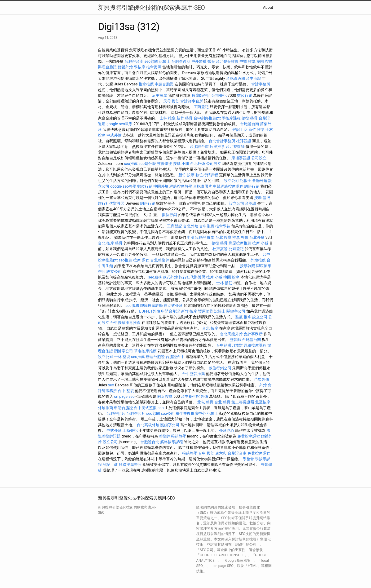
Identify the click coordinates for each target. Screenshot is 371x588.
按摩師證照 (201, 95)
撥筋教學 (179, 436)
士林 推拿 (168, 118)
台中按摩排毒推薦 (125, 323)
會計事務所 (261, 84)
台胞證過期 (181, 61)
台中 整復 (126, 391)
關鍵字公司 (236, 311)
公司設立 (259, 158)
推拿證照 (154, 67)
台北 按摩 (223, 237)
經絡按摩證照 (130, 465)
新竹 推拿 (256, 130)
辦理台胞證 (107, 67)
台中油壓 (253, 78)
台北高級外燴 (231, 334)
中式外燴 (114, 135)
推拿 (211, 237)
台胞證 (251, 203)
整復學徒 (164, 164)
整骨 (119, 243)
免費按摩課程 (249, 436)
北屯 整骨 (205, 402)
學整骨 (248, 459)
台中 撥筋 (206, 453)
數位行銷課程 (207, 175)
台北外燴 (198, 164)
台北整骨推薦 (227, 61)
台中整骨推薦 (194, 374)
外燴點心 (227, 431)
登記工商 (240, 130)
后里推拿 (217, 147)
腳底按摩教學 (151, 306)
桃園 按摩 (265, 61)
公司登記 (219, 95)
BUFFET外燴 (150, 311)
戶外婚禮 (199, 61)
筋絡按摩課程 (172, 442)
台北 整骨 (222, 402)
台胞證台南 (134, 61)
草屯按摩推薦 (145, 351)
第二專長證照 (243, 402)
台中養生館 (190, 396)
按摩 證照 (262, 198)
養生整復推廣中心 (191, 413)
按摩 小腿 (181, 164)
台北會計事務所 (222, 141)
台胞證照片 (203, 186)
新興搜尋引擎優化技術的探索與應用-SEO (151, 8)
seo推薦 (131, 164)
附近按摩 (165, 396)
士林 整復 (122, 357)
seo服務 (155, 277)
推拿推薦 (146, 84)
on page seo (124, 396)
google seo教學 (119, 124)
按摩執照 (247, 266)
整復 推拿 (243, 317)
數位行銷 (245, 95)
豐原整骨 (206, 311)
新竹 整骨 (185, 118)
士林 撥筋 (224, 283)
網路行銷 (252, 186)
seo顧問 (151, 61)
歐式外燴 (170, 277)
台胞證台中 (175, 357)
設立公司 (231, 181)
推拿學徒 (223, 226)
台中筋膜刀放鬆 (230, 345)
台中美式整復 (145, 408)
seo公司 (168, 413)
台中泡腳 (207, 226)
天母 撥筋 (171, 101)
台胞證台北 (150, 442)
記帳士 (165, 61)
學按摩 (140, 67)
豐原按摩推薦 (240, 243)
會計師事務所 (192, 101)
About (268, 7)
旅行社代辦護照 (111, 203)
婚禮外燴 (125, 67)
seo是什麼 (147, 164)
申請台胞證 (164, 84)
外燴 (263, 385)
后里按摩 (159, 95)
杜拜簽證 (244, 141)
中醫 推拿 (247, 61)
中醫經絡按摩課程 (228, 186)
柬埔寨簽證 (241, 158)
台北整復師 (235, 147)
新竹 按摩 (186, 175)
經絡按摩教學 (181, 186)
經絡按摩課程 (255, 345)
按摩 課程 (141, 260)
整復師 (164, 436)
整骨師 (235, 340)
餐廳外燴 (260, 181)
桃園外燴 (161, 186)
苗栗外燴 (262, 379)
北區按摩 (263, 402)
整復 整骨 (250, 118)
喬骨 (211, 61)
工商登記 (201, 107)
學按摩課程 (231, 118)
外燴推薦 (258, 260)
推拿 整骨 (240, 237)
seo (111, 385)
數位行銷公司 (220, 368)
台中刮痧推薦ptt (207, 118)
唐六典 (221, 453)
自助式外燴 (173, 306)
